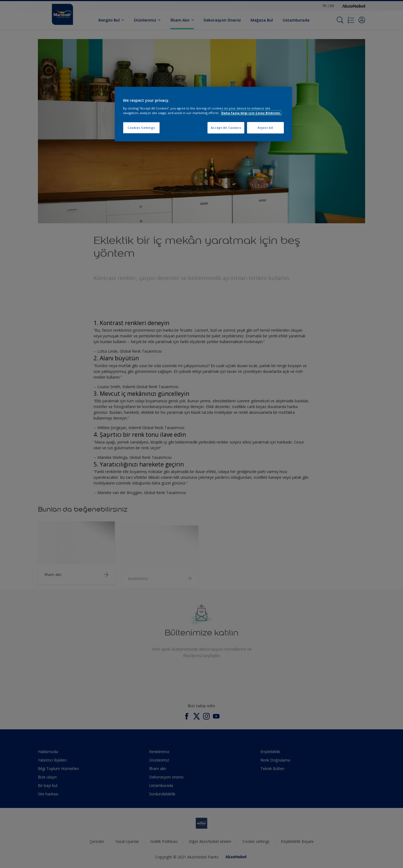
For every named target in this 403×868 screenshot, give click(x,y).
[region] (203, 114)
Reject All (265, 128)
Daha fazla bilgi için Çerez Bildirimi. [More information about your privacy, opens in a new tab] (251, 113)
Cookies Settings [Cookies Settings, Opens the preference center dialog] (141, 128)
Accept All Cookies (226, 128)
